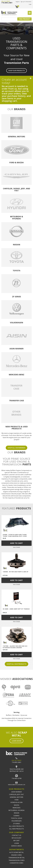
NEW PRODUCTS (13, 427)
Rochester (16, 715)
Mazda (20, 162)
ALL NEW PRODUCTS (17, 829)
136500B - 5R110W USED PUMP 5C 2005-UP (15, 572)
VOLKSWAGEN (16, 821)
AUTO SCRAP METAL (16, 852)
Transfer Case (17, 400)
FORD (17, 800)
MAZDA (17, 805)
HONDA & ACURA (16, 802)
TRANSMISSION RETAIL (17, 858)
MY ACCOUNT (17, 838)
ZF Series (17, 297)
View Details (16, 547)
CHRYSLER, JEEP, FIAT (16, 794)
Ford (12, 162)
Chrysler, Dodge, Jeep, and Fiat (16, 190)
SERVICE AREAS (16, 846)
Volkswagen (16, 323)
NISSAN (17, 813)
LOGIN (17, 843)
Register (18, 2)
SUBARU (16, 816)
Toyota (17, 270)
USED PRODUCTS (20, 428)
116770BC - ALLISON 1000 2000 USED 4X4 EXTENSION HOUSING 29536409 (15, 647)
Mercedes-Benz (16, 375)
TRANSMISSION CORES (17, 860)
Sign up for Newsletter (26, 2)
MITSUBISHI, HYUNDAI (16, 810)
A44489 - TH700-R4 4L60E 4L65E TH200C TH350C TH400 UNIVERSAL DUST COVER (15, 535)
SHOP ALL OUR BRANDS (16, 448)
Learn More (16, 741)
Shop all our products (16, 664)
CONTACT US (16, 835)
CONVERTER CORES (16, 863)
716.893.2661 (7, 3)
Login (30, 4)
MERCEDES (16, 808)
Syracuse (24, 715)
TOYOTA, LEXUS (16, 818)
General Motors (16, 136)
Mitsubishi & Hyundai (17, 217)
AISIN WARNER (16, 792)
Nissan (17, 245)
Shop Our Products (17, 71)
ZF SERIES (17, 824)
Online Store (21, 720)
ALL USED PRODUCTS (16, 826)
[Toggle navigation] (30, 13)
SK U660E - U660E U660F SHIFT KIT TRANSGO (16, 609)
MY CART (16, 841)
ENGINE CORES (16, 855)
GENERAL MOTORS (16, 797)
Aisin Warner (16, 349)
